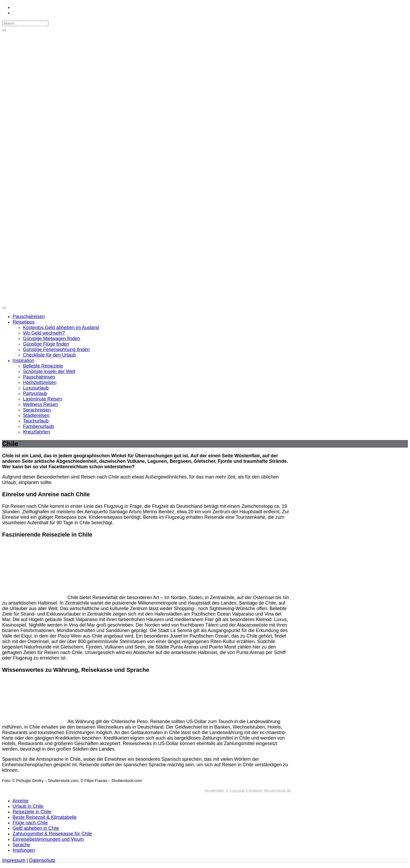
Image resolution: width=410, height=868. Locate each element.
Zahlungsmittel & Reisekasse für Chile (52, 834)
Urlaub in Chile (28, 806)
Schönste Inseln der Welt (49, 371)
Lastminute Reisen (42, 399)
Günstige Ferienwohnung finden (56, 350)
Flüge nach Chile (30, 823)
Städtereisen (36, 415)
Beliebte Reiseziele (43, 366)
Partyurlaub (35, 393)
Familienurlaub (38, 426)
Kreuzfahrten (36, 432)
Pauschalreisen (29, 317)
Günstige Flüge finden (46, 344)
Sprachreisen (37, 410)
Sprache (21, 845)
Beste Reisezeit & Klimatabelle (45, 817)
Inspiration (23, 360)
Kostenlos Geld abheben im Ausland (61, 328)
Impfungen (24, 850)
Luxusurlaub (36, 388)
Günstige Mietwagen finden (52, 339)
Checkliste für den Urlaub (49, 355)
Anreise (21, 801)
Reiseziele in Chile (32, 812)
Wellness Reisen (41, 404)
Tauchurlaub (36, 421)
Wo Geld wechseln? (44, 333)
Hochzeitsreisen (40, 382)
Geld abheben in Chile (36, 828)
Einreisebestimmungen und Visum (48, 839)
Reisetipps (24, 322)
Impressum (14, 860)
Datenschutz (42, 860)
